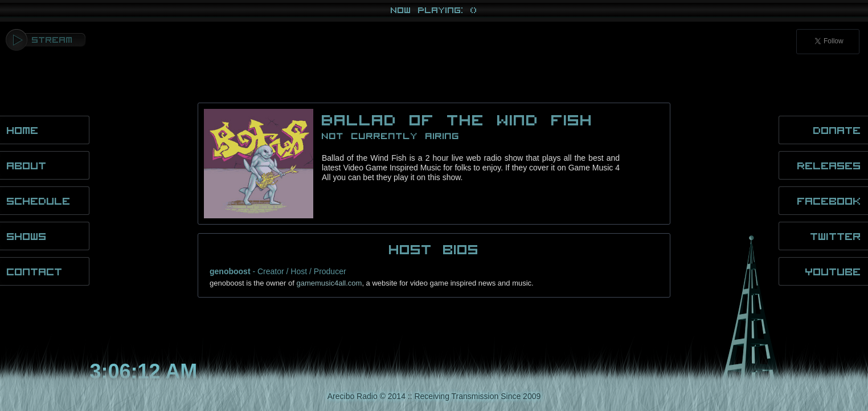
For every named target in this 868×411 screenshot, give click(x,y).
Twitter (836, 236)
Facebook (829, 201)
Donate (837, 130)
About (27, 165)
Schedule (39, 201)
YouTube (833, 271)
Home (23, 130)
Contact (35, 271)
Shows (27, 236)
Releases (829, 165)
